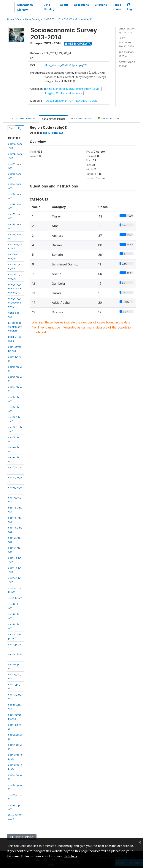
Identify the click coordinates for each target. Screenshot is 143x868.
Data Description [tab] (53, 119)
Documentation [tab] (81, 119)
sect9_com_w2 (53, 133)
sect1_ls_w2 (15, 598)
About (64, 5)
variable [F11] (87, 19)
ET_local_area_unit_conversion (15, 327)
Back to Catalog (22, 837)
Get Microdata (78, 44)
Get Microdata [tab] (109, 118)
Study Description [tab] (24, 119)
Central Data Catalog (28, 19)
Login (131, 7)
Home (11, 19)
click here (71, 856)
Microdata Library (25, 7)
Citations (101, 5)
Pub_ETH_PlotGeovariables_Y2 (15, 302)
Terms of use (117, 7)
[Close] (140, 842)
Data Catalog (49, 7)
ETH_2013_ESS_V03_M (64, 19)
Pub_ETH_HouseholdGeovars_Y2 (15, 288)
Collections (81, 5)
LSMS (46, 19)
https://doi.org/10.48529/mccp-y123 (66, 65)
